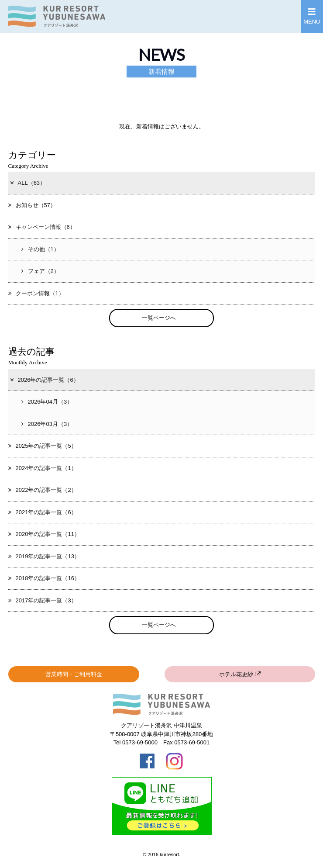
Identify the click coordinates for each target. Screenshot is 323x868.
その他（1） (40, 249)
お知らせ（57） (32, 205)
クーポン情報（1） (36, 293)
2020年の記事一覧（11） (44, 534)
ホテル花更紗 (240, 674)
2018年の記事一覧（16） (44, 578)
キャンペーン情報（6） (42, 227)
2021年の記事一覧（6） (43, 512)
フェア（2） (40, 271)
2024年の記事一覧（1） (43, 468)
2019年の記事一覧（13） (44, 556)
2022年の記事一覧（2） (43, 490)
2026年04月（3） (47, 402)
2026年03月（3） (47, 424)
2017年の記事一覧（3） (43, 600)
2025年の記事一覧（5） (43, 446)
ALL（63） (27, 183)
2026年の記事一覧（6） (44, 380)
